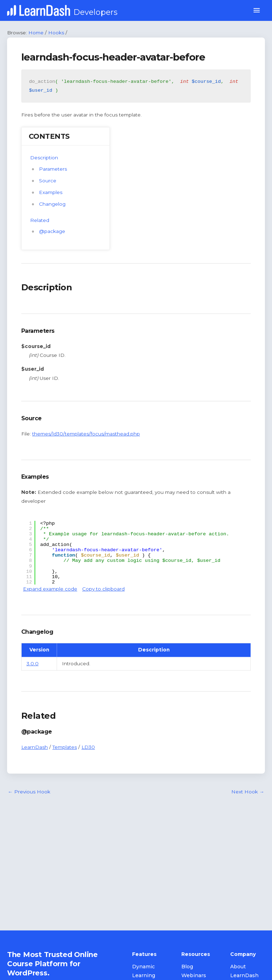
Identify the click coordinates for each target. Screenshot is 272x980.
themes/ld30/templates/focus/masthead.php (86, 434)
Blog (187, 967)
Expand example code (50, 589)
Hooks (56, 33)
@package (52, 231)
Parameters (53, 169)
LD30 (88, 747)
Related (40, 220)
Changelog (52, 204)
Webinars (194, 975)
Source (48, 181)
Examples (51, 192)
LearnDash (35, 747)
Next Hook (248, 792)
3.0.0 (33, 663)
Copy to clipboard (103, 589)
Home (36, 33)
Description (44, 158)
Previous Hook (29, 792)
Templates (65, 747)
